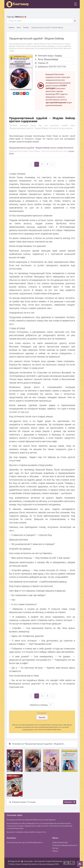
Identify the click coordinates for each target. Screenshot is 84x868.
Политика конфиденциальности (65, 845)
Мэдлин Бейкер (51, 59)
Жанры (55, 851)
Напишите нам (28, 729)
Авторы (55, 848)
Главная (11, 27)
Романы (26, 27)
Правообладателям (60, 842)
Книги (19, 27)
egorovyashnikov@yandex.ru (32, 842)
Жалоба (42, 717)
